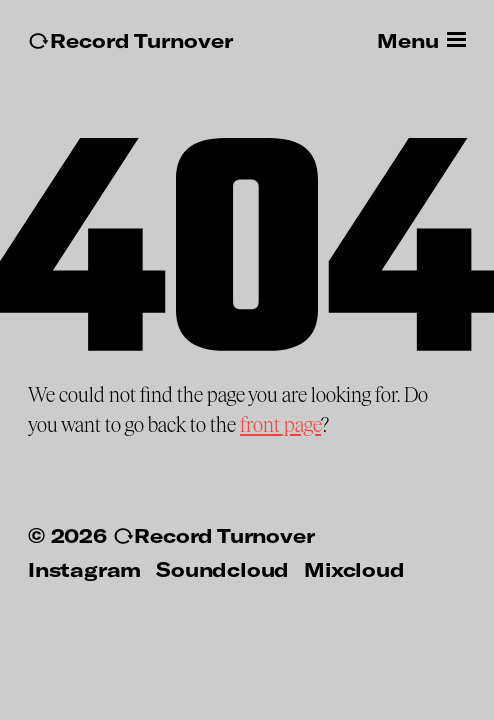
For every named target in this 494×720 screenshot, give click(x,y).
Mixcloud (354, 569)
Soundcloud (222, 569)
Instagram (84, 569)
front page (280, 425)
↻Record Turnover (130, 40)
